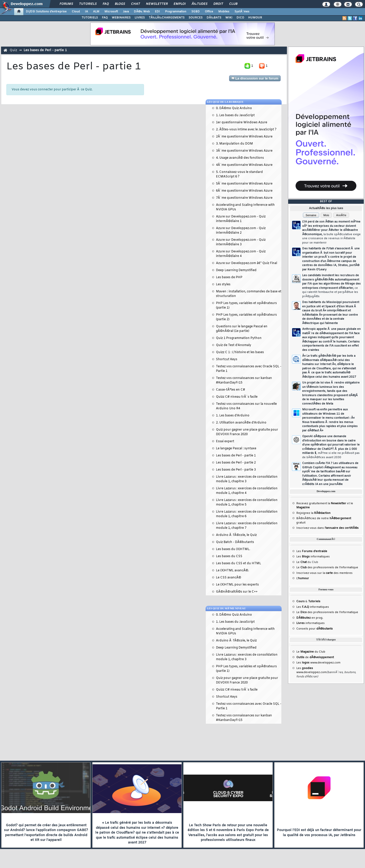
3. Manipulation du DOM (234, 144)
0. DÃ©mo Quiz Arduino (234, 108)
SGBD (196, 12)
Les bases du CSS (229, 556)
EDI (157, 12)
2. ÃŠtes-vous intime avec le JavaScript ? (246, 130)
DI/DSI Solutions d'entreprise (46, 12)
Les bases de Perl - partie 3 (236, 470)
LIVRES (140, 18)
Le (302, 562)
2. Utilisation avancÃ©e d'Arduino (241, 423)
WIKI (229, 18)
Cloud (76, 12)
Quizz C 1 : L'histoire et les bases (240, 352)
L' (303, 578)
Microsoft (111, 12)
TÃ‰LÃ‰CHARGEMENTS (167, 18)
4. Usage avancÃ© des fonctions (240, 158)
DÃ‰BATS (214, 18)
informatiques (311, 623)
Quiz (13, 50)
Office (209, 12)
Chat (135, 4)
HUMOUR (255, 18)
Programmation (176, 12)
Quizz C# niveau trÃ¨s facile (237, 397)
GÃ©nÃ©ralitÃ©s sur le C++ (237, 592)
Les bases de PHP (229, 277)
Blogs (120, 4)
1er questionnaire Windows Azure (242, 123)
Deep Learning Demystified (236, 270)
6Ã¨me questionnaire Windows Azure (244, 191)
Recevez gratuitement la (321, 503)
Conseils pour (315, 629)
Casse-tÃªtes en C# (231, 390)
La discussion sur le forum (255, 78)
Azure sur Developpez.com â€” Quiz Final (247, 263)
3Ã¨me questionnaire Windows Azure (244, 151)
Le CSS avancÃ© (229, 578)
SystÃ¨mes (242, 12)
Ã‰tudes (199, 4)
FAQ (106, 4)
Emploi (180, 4)
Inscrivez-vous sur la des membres (324, 573)
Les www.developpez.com (318, 663)
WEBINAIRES (121, 18)
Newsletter (157, 4)
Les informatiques (313, 557)
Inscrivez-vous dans (327, 528)
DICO (240, 18)
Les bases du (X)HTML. (233, 549)
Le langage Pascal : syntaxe (236, 449)
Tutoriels (88, 4)
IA (86, 12)
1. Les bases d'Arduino (233, 416)
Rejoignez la (313, 513)
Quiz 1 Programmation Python (239, 338)
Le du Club (311, 652)
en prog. (310, 618)
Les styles (223, 285)
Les (312, 551)
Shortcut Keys (227, 359)
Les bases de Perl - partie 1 (45, 50)
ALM (96, 12)
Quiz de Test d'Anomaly (234, 345)
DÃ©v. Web (142, 12)
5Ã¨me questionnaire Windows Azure (244, 184)
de (315, 657)
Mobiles (224, 12)
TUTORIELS (90, 18)
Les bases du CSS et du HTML (239, 563)
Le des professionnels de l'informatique (327, 568)
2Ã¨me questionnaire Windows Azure (244, 137)
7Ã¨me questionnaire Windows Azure (244, 198)
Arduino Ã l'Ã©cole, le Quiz (236, 535)
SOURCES (196, 18)
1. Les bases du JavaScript (235, 115)
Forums (66, 4)
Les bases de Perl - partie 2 (236, 463)
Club (233, 4)
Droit (218, 4)
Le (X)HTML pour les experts (237, 585)
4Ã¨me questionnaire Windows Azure (244, 165)
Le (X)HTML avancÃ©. (232, 571)
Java (126, 12)
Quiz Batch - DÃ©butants (235, 542)
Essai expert (225, 441)
